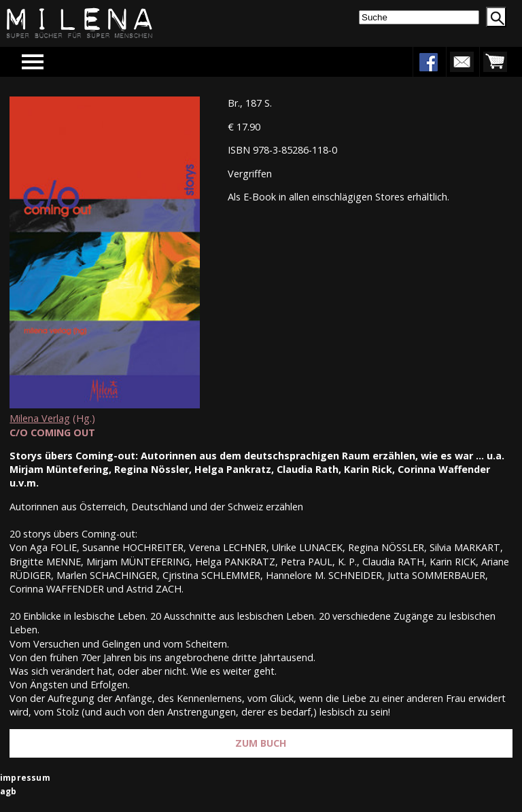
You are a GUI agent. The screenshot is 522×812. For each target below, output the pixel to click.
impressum (25, 778)
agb (8, 791)
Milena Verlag (40, 418)
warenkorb (495, 62)
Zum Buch (261, 743)
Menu (52, 61)
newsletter (462, 62)
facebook (428, 62)
